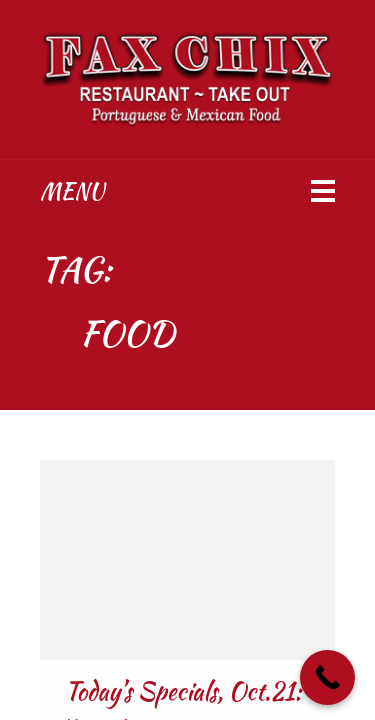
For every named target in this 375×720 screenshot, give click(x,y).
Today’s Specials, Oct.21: (183, 691)
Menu (72, 191)
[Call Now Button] (327, 677)
